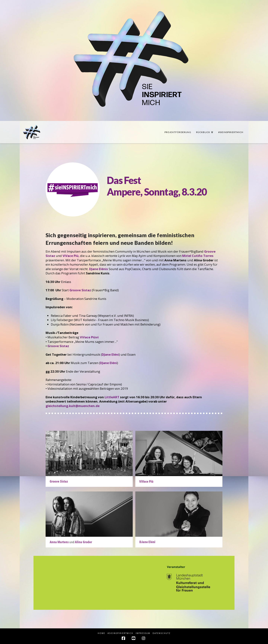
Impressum (143, 633)
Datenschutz (162, 633)
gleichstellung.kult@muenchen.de (73, 406)
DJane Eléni (110, 354)
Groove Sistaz (58, 346)
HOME (101, 633)
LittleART (112, 397)
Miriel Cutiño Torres (198, 256)
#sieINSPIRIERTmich (120, 633)
